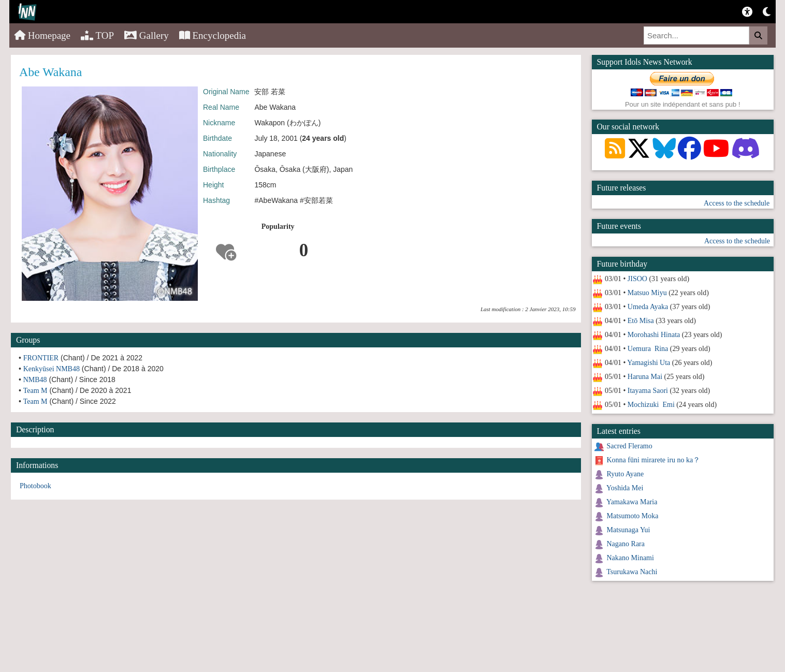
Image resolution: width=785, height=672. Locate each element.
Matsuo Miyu (647, 293)
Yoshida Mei (625, 488)
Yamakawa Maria (632, 502)
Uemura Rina (648, 349)
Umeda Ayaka (648, 307)
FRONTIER (41, 358)
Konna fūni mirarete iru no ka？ (654, 460)
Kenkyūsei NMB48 (52, 369)
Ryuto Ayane (626, 474)
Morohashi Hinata (654, 335)
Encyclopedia (213, 35)
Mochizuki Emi (651, 405)
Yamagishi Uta (649, 363)
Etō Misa (641, 321)
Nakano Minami (630, 558)
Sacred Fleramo (630, 446)
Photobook (35, 486)
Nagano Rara (626, 544)
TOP (97, 35)
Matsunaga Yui (629, 530)
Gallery (147, 35)
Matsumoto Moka (633, 516)
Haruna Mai (645, 377)
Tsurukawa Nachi (632, 572)
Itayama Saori (648, 391)
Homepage (42, 35)
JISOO (637, 279)
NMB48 (35, 380)
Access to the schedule (737, 203)
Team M (35, 391)
